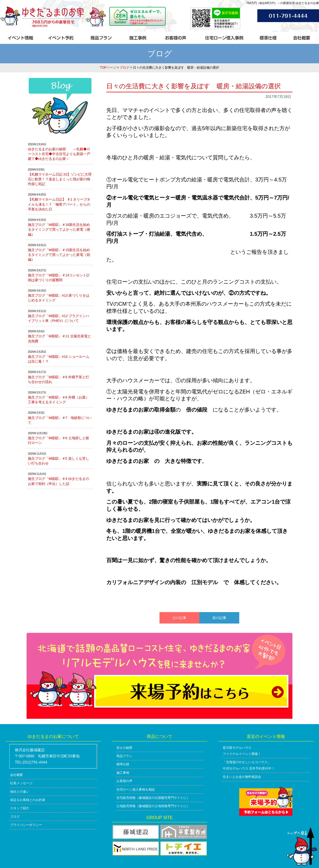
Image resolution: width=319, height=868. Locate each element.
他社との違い (20, 792)
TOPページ (108, 68)
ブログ (124, 68)
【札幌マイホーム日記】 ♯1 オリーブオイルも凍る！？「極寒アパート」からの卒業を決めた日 (59, 204)
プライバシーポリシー (26, 825)
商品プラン (124, 756)
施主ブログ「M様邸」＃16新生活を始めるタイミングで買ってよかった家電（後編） (59, 229)
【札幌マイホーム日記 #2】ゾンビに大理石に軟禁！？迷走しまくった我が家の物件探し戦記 (60, 179)
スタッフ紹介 (20, 808)
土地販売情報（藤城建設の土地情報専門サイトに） (153, 806)
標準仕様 (123, 764)
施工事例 (123, 773)
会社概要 (16, 775)
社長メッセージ (21, 783)
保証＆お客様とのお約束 (28, 800)
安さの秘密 (124, 748)
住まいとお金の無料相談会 (242, 777)
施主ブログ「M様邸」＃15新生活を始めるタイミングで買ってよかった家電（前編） (59, 255)
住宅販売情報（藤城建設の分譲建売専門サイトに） (153, 798)
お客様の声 (124, 781)
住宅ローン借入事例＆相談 (136, 790)
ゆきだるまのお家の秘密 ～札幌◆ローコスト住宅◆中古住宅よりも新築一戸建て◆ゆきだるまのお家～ (59, 154)
